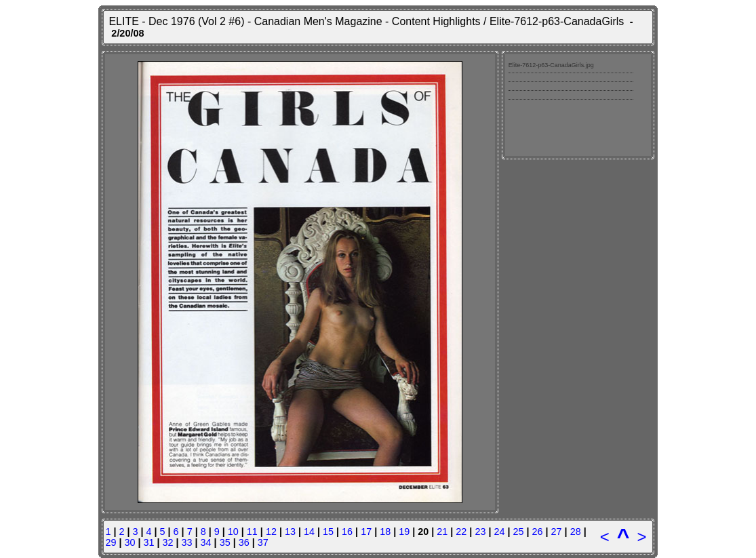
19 (404, 532)
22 (461, 532)
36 (244, 542)
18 (385, 532)
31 (148, 542)
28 (576, 532)
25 (518, 532)
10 (233, 532)
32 (168, 542)
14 (309, 532)
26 (538, 532)
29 (111, 542)
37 (263, 542)
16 (347, 532)
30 (130, 542)
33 (187, 542)
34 (206, 542)
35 (225, 542)
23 (480, 532)
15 (328, 532)
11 (252, 532)
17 (366, 532)
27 (557, 532)
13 (290, 532)
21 (442, 532)
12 (271, 532)
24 (499, 532)
